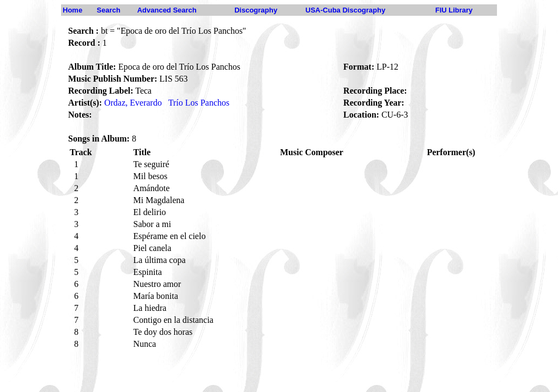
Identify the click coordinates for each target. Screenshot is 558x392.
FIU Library (454, 10)
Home (72, 10)
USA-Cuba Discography (346, 10)
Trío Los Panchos (199, 103)
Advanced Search (167, 10)
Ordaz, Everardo (133, 103)
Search (109, 10)
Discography (256, 10)
